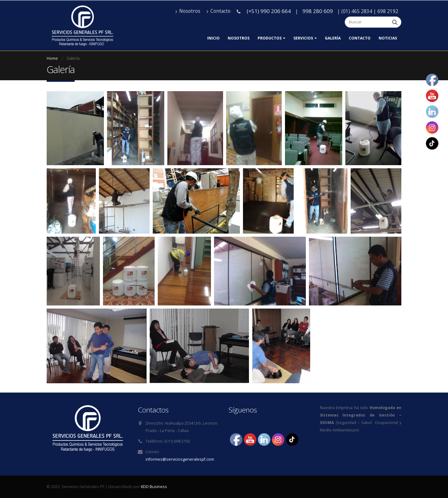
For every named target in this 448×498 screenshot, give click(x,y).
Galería (333, 38)
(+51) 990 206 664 (269, 11)
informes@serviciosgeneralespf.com (180, 459)
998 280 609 (318, 11)
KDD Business (154, 487)
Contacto (219, 11)
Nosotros (188, 11)
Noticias (388, 38)
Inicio (213, 38)
